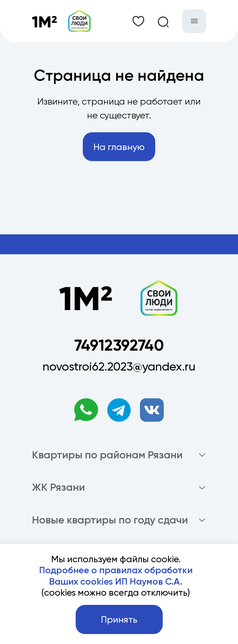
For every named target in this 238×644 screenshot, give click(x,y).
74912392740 (119, 345)
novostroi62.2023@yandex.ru (119, 366)
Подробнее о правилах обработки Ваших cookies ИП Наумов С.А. (116, 576)
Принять (119, 619)
